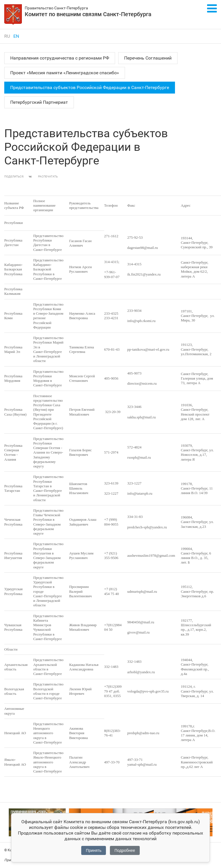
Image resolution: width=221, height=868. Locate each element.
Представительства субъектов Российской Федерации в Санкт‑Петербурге (90, 87)
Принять (94, 850)
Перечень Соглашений (148, 58)
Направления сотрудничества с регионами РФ (60, 58)
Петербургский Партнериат (39, 102)
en (16, 36)
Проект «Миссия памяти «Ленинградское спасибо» (65, 73)
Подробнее (125, 850)
